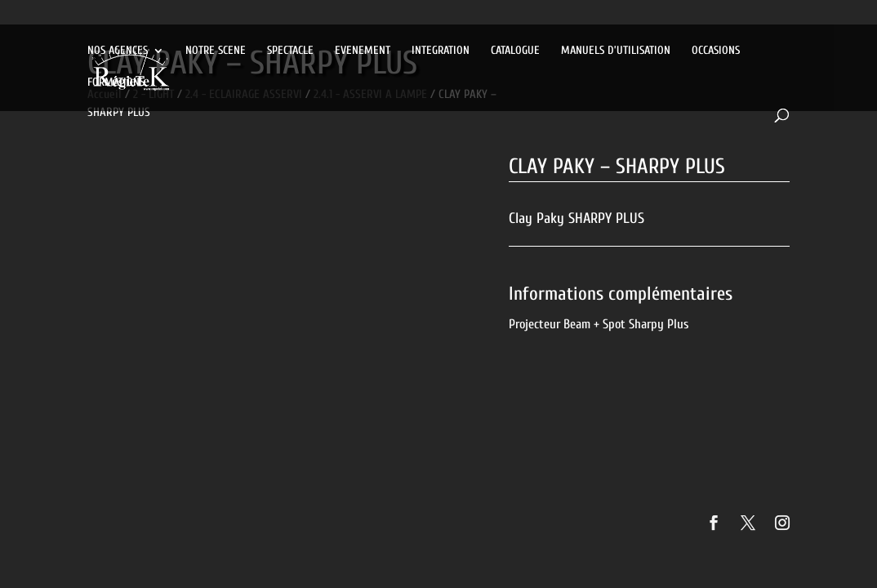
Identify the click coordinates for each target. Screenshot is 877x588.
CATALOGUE (515, 51)
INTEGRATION (441, 51)
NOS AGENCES (118, 51)
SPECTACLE (290, 51)
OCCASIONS (716, 51)
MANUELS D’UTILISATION (616, 51)
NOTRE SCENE (216, 51)
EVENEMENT (363, 51)
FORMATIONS (116, 83)
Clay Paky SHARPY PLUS (577, 218)
